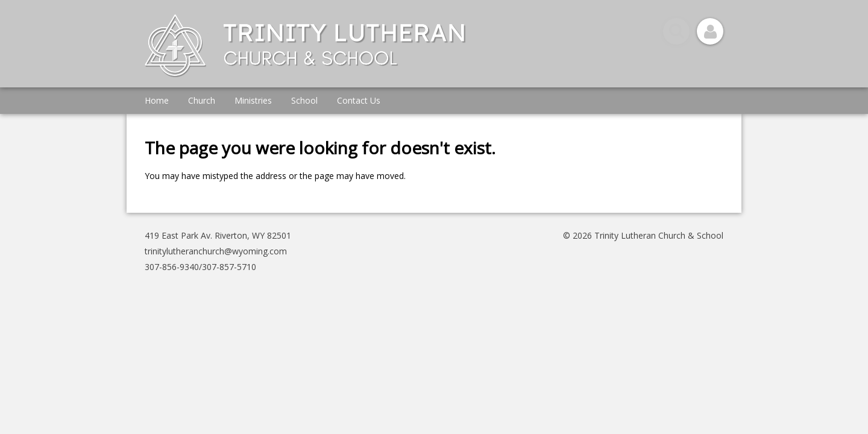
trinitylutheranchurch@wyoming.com (216, 251)
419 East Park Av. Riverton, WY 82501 (218, 235)
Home (157, 100)
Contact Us (359, 100)
